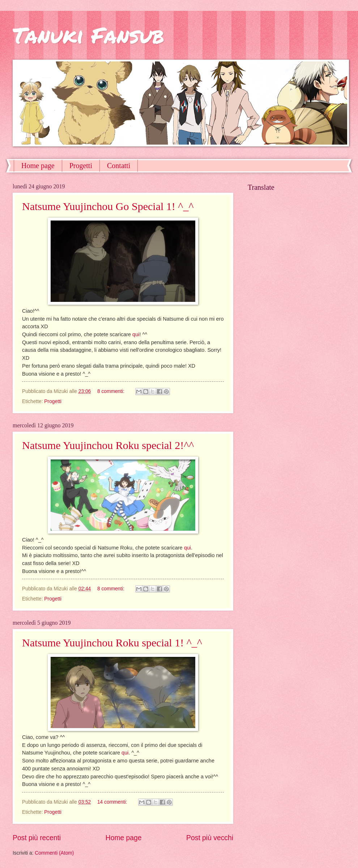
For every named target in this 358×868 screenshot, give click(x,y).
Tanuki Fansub (88, 35)
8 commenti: (112, 391)
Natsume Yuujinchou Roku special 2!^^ (108, 445)
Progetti (81, 166)
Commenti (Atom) (54, 853)
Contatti (119, 166)
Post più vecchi (210, 838)
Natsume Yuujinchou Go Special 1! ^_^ (108, 206)
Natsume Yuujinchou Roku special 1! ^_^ (112, 643)
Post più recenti (37, 838)
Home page (38, 166)
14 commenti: (113, 802)
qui (136, 334)
